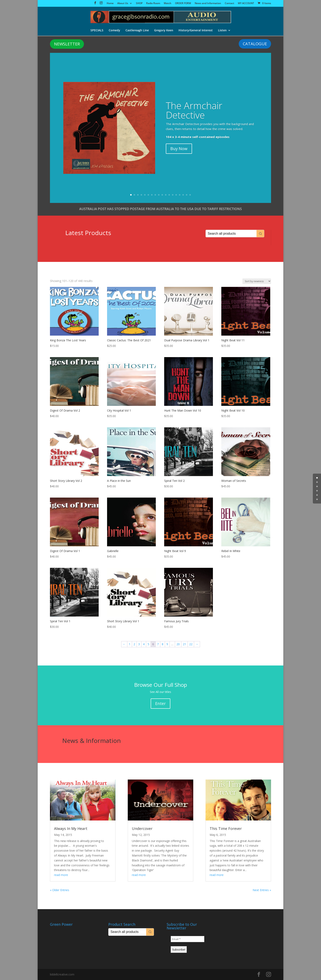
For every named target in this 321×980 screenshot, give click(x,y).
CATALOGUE (255, 44)
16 (183, 195)
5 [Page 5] (148, 644)
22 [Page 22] (191, 644)
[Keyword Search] (231, 234)
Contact (229, 3)
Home (110, 3)
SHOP (139, 3)
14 (176, 195)
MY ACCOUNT (246, 3)
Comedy (114, 31)
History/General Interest (196, 31)
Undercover (142, 828)
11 (166, 195)
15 (180, 195)
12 (169, 195)
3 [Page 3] (139, 644)
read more (61, 875)
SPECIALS (97, 31)
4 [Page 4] (144, 644)
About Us (123, 3)
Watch (168, 3)
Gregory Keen (164, 31)
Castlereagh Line (137, 31)
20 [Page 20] (178, 644)
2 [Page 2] (134, 644)
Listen (222, 31)
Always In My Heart (71, 828)
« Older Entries (60, 890)
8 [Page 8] (163, 644)
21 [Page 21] (184, 644)
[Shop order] (257, 281)
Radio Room (153, 3)
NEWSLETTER (67, 44)
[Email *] (188, 939)
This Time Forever (226, 828)
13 (173, 195)
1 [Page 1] (130, 644)
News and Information (208, 3)
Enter (160, 703)
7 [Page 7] (158, 644)
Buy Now (179, 149)
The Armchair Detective (194, 110)
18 (190, 195)
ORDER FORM (183, 3)
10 (162, 195)
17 (187, 195)
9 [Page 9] (167, 644)
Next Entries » (262, 890)
